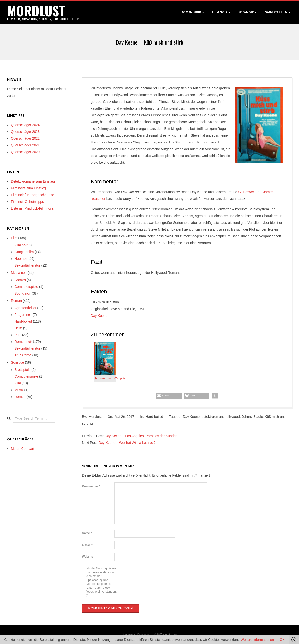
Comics (20, 280)
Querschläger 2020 (25, 152)
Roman (16, 301)
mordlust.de (170, 634)
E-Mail (87, 545)
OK (282, 640)
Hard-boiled (154, 417)
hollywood (232, 417)
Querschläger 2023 (25, 132)
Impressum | (130, 634)
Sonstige (17, 362)
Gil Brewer (246, 192)
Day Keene (99, 316)
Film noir (220, 12)
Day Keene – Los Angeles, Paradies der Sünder (141, 436)
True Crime (23, 355)
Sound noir (23, 293)
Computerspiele (26, 287)
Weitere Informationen (257, 640)
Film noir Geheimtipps (27, 202)
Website (88, 557)
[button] (169, 396)
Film (14, 238)
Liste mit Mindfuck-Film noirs (32, 208)
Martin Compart (22, 449)
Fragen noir (23, 315)
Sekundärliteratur (27, 265)
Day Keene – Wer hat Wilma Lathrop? (127, 443)
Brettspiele (22, 370)
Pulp (18, 335)
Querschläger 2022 (25, 138)
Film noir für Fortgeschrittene (33, 195)
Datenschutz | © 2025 (150, 634)
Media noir (19, 273)
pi (91, 423)
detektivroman (212, 417)
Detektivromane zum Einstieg (33, 181)
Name (87, 533)
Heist (18, 328)
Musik (19, 390)
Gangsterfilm (276, 12)
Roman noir (191, 12)
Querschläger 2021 (25, 145)
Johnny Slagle (252, 417)
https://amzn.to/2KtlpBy (110, 378)
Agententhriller (25, 308)
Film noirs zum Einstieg (28, 188)
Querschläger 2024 (25, 125)
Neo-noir (21, 259)
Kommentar (91, 486)
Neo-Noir (246, 12)
